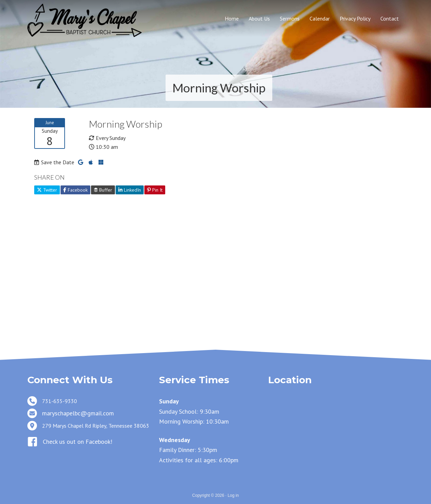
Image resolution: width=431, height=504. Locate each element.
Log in (233, 495)
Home (232, 18)
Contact (390, 18)
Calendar (320, 18)
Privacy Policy (355, 18)
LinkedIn (130, 190)
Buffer (103, 190)
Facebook (75, 190)
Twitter (47, 190)
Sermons (290, 18)
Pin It (155, 190)
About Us (259, 18)
